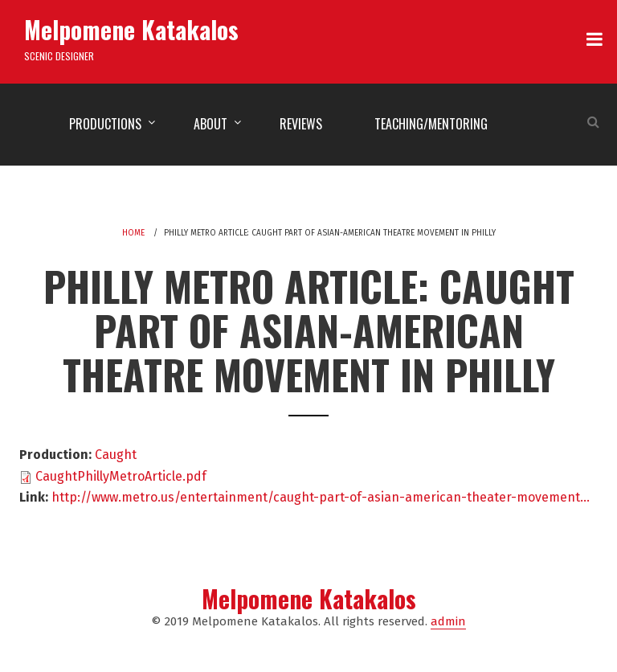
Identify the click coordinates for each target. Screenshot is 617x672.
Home (133, 233)
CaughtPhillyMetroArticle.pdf (121, 476)
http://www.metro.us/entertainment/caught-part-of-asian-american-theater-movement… (321, 497)
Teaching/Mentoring (431, 124)
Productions (105, 124)
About (210, 124)
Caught (116, 455)
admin (448, 621)
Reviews (301, 124)
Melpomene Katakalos (131, 29)
